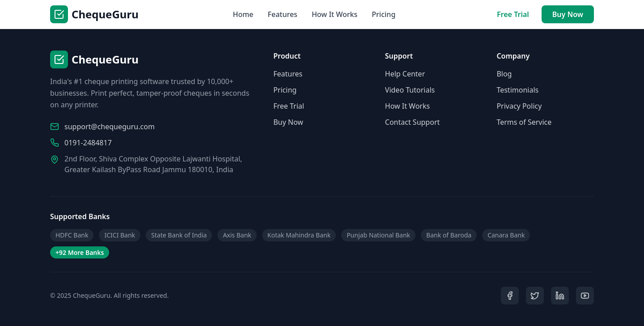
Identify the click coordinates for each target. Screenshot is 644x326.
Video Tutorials (410, 90)
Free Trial (513, 14)
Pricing (383, 14)
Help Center (405, 74)
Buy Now (568, 14)
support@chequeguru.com (110, 127)
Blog (504, 74)
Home (243, 14)
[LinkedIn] (560, 296)
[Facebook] (510, 296)
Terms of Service (524, 122)
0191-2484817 (88, 143)
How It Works (335, 14)
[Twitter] (535, 296)
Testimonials (517, 90)
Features (283, 14)
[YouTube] (585, 296)
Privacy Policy (519, 106)
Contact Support (412, 122)
